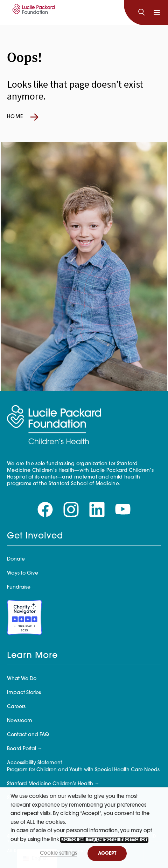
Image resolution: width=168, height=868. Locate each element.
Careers (16, 707)
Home (23, 117)
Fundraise (19, 587)
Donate (16, 559)
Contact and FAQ (28, 735)
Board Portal (22, 749)
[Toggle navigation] (157, 13)
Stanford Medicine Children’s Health (50, 784)
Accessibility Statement (34, 763)
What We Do (22, 679)
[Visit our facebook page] (45, 510)
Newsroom (20, 721)
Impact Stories (24, 693)
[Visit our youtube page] (123, 510)
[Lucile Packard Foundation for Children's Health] (33, 13)
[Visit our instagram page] (71, 510)
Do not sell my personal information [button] (104, 840)
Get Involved (35, 536)
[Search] (141, 13)
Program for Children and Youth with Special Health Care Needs (83, 770)
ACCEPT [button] (107, 853)
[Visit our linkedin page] (97, 510)
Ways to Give (23, 573)
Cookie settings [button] (58, 853)
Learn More (32, 656)
